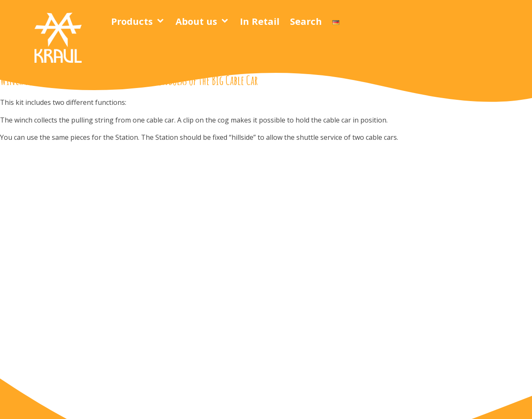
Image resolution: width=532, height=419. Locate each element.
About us (196, 21)
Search (306, 21)
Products (132, 21)
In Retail (260, 21)
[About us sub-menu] (226, 21)
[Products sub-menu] (162, 21)
